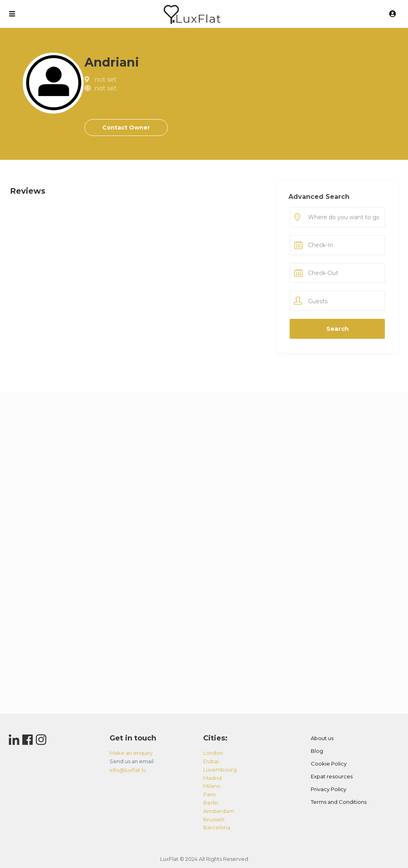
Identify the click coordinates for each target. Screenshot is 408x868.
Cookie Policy (329, 764)
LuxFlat (198, 19)
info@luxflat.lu (128, 770)
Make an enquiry (131, 753)
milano (212, 786)
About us (322, 738)
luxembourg (220, 770)
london (213, 753)
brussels (214, 819)
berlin (211, 803)
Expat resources (332, 776)
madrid (212, 778)
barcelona (217, 827)
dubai (211, 761)
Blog (317, 751)
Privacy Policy (329, 789)
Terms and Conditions (339, 802)
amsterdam (219, 811)
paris (209, 794)
